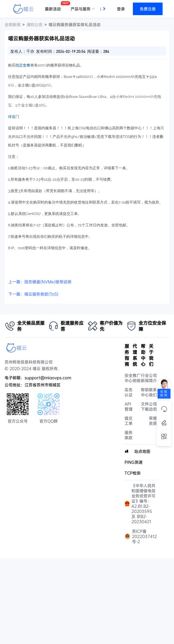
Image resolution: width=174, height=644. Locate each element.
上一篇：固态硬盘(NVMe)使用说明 (40, 282)
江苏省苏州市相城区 (43, 385)
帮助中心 (145, 392)
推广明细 (137, 378)
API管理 (129, 406)
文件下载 (145, 406)
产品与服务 (81, 9)
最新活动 (54, 7)
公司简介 (153, 378)
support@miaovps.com (48, 378)
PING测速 (134, 462)
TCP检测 (133, 473)
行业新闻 (145, 378)
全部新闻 (13, 25)
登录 (121, 9)
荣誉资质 (153, 421)
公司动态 (153, 406)
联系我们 (153, 392)
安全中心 (129, 378)
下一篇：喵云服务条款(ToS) (33, 294)
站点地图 (142, 451)
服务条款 (129, 435)
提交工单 (129, 421)
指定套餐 (23, 65)
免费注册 (148, 9)
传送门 (14, 117)
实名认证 (129, 392)
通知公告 (35, 25)
